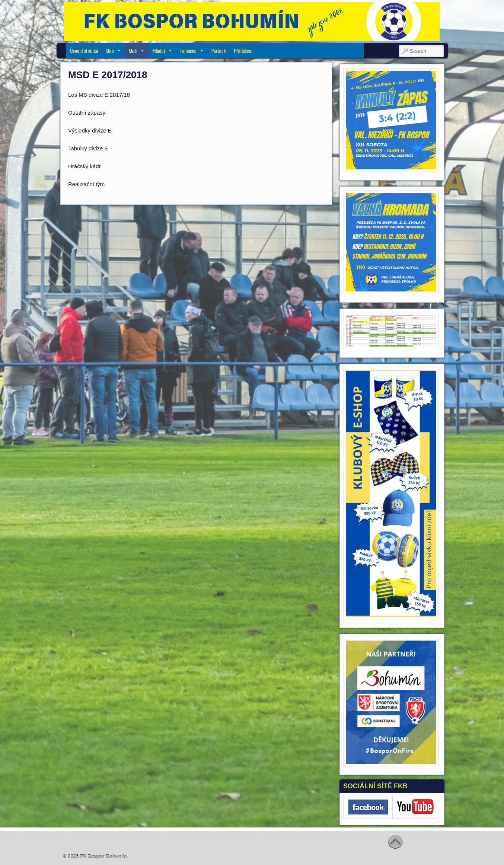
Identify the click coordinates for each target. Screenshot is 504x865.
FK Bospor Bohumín (103, 856)
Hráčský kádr (84, 166)
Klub (113, 50)
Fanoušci (192, 50)
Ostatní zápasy (87, 113)
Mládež (162, 50)
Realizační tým (86, 184)
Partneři (219, 50)
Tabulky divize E (88, 148)
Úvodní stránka (84, 50)
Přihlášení (243, 50)
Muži (137, 50)
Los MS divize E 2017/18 (99, 95)
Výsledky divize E (90, 130)
